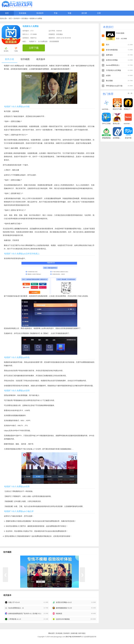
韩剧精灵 (59, 614)
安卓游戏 (23, 13)
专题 (69, 13)
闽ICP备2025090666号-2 (74, 637)
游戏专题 (74, 633)
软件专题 (82, 633)
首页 (7, 13)
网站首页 (51, 633)
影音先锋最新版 (112, 50)
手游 (56, 13)
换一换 (130, 93)
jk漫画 (108, 75)
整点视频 (109, 81)
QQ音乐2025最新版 (63, 619)
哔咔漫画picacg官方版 (114, 86)
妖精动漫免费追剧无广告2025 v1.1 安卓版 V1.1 (25, 614)
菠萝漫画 (109, 55)
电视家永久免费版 (36, 18)
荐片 (108, 45)
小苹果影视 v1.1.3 (15, 619)
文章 (99, 13)
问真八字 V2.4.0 (14, 602)
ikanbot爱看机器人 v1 (16, 608)
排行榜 (84, 13)
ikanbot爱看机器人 (113, 65)
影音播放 (25, 18)
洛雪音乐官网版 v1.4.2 (64, 602)
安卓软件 (40, 13)
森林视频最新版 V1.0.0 (64, 608)
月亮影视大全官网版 (114, 70)
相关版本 (41, 59)
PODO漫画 (120, 33)
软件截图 (25, 59)
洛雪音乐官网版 (112, 60)
